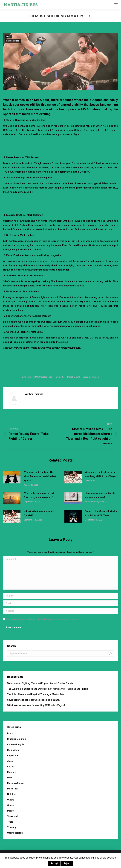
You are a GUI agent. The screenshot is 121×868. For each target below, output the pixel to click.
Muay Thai (12, 789)
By (60, 377)
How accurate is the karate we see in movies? (100, 495)
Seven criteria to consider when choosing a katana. (34, 700)
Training (12, 827)
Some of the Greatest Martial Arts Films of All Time (101, 513)
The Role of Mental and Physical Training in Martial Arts (36, 694)
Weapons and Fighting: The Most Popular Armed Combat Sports (40, 476)
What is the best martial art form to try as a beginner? (39, 495)
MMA (8, 37)
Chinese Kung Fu (16, 744)
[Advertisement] (60, 145)
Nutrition (12, 794)
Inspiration (13, 756)
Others (11, 800)
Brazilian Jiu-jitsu (16, 739)
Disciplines (13, 750)
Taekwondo (13, 816)
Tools (10, 822)
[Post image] (12, 477)
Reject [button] (67, 863)
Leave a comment (91, 377)
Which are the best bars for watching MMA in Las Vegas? (101, 474)
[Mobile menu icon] (116, 5)
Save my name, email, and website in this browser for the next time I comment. (43, 619)
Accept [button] (54, 863)
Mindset (11, 772)
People (11, 811)
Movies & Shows (16, 783)
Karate (11, 767)
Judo (10, 761)
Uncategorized (13, 41)
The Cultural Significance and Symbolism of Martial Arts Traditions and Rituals (48, 689)
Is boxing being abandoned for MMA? (39, 513)
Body (10, 733)
